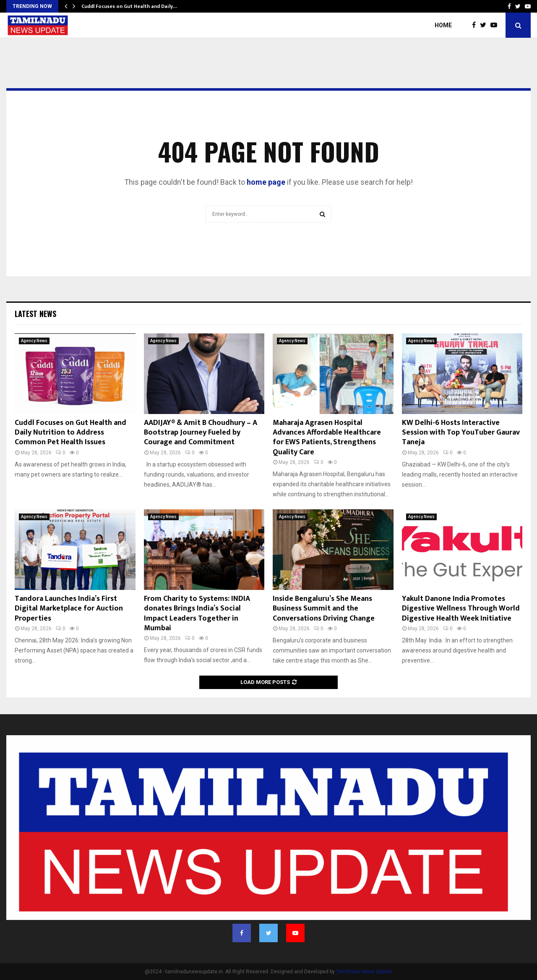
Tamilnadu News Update (364, 972)
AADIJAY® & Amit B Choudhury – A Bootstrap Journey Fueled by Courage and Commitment (201, 433)
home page (266, 182)
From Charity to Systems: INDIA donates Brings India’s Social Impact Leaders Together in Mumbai (197, 613)
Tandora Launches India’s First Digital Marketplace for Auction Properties (69, 609)
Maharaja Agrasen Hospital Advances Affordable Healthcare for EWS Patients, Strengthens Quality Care (327, 438)
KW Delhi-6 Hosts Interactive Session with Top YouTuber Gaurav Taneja (461, 433)
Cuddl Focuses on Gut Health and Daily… (129, 6)
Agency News (34, 341)
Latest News (35, 314)
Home (443, 25)
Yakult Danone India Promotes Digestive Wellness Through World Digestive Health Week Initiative (461, 609)
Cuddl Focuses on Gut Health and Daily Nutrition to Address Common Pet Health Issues (70, 433)
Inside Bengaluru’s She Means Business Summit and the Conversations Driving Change (324, 609)
